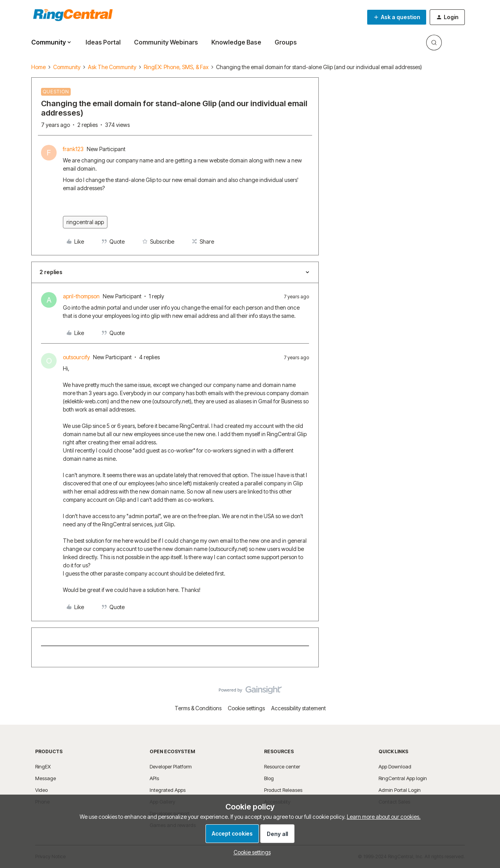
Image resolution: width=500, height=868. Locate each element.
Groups (286, 42)
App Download (395, 766)
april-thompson (81, 296)
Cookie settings (246, 708)
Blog (269, 778)
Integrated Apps (168, 790)
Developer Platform (171, 766)
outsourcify (76, 357)
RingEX (43, 766)
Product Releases (283, 790)
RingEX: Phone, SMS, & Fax (176, 67)
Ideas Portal (103, 42)
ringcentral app (85, 222)
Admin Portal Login (400, 790)
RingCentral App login (403, 778)
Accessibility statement (298, 708)
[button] (397, 17)
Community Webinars (166, 42)
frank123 (73, 149)
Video (41, 790)
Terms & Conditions (198, 708)
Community (67, 67)
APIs (154, 778)
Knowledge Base (236, 42)
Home (38, 67)
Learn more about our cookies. (384, 817)
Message (46, 778)
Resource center (282, 766)
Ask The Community (112, 67)
